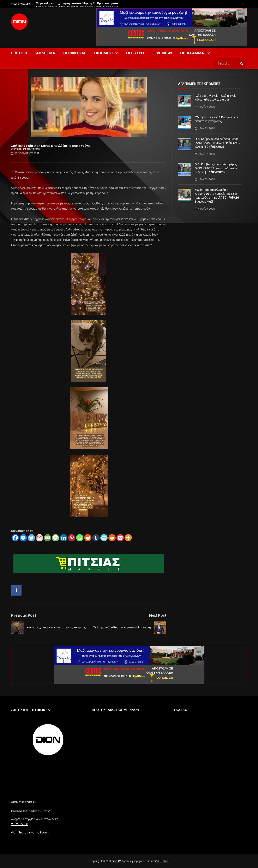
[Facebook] (15, 538)
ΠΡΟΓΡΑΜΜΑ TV (195, 53)
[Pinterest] (72, 538)
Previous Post (24, 615)
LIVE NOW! (163, 53)
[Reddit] (88, 538)
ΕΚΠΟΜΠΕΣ (104, 53)
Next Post (158, 615)
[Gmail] (39, 538)
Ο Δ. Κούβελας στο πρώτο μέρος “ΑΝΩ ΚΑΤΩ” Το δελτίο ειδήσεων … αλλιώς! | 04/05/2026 (217, 168)
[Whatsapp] (80, 538)
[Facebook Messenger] (23, 538)
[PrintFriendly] (104, 538)
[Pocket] (120, 538)
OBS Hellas (162, 861)
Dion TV (116, 861)
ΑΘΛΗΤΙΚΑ (46, 53)
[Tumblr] (96, 538)
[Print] (112, 538)
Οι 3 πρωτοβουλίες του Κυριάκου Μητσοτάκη (122, 627)
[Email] (47, 538)
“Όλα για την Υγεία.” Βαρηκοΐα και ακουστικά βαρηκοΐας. (216, 119)
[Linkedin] (64, 538)
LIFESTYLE (136, 53)
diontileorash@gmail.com (30, 832)
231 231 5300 (20, 824)
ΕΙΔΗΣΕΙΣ (20, 53)
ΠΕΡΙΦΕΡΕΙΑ (74, 53)
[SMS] (56, 538)
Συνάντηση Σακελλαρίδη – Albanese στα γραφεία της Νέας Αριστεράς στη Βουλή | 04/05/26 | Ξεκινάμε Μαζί (218, 196)
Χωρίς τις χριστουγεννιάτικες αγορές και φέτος (56, 627)
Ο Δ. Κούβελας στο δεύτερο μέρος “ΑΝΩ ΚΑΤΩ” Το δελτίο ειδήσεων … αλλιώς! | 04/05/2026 (217, 143)
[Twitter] (31, 538)
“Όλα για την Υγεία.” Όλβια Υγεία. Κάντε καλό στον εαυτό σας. (216, 98)
